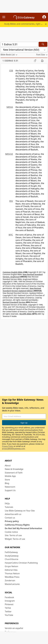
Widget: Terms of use (15, 539)
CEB (11, 71)
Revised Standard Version (14, 302)
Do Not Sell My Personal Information (23, 528)
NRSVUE (9, 154)
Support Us (10, 490)
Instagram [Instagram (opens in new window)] (10, 601)
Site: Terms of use (13, 535)
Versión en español (14, 628)
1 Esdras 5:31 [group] (10, 61)
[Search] (43, 44)
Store (7, 480)
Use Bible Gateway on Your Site (20, 511)
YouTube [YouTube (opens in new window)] (9, 615)
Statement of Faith (14, 473)
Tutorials (9, 507)
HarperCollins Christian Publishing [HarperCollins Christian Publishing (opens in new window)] (21, 563)
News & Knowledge (14, 469)
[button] (44, 17)
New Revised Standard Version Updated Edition (22, 289)
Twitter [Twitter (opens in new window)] (8, 611)
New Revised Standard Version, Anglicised (23, 276)
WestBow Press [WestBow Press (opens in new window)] (12, 577)
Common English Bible (13, 272)
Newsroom (10, 487)
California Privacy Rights (17, 525)
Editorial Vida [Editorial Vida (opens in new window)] (11, 570)
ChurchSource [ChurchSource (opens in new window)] (12, 559)
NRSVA (10, 107)
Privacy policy (12, 521)
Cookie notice (11, 532)
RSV (11, 201)
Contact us (10, 518)
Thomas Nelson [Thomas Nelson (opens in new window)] (12, 573)
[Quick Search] (19, 44)
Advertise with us (13, 514)
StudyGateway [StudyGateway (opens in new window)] (12, 556)
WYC (11, 235)
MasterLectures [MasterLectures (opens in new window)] (12, 584)
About (8, 466)
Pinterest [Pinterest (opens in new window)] (9, 604)
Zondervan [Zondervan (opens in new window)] (10, 581)
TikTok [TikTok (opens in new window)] (8, 608)
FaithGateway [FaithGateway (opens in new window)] (11, 552)
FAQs (7, 503)
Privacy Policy (8, 446)
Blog (7, 483)
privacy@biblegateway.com (13, 448)
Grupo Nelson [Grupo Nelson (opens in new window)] (12, 566)
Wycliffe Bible (25, 314)
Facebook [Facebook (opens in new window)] (9, 597)
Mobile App (10, 476)
